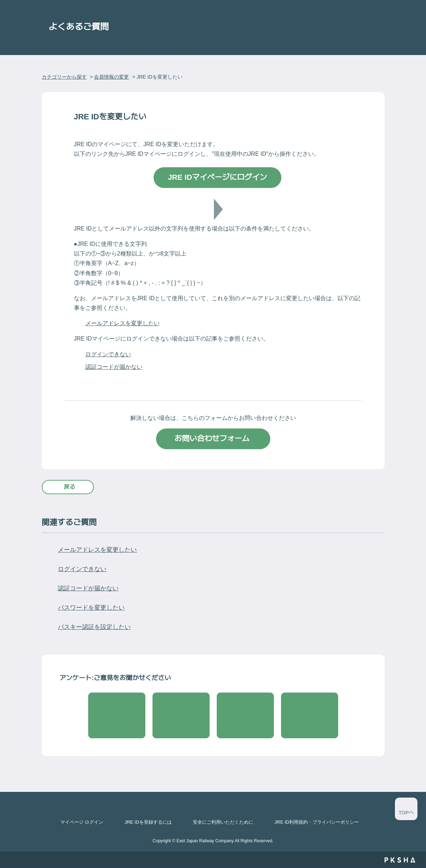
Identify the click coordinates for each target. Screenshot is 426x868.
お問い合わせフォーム (213, 438)
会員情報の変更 (111, 77)
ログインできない (108, 354)
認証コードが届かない (114, 367)
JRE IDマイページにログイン (217, 177)
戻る (70, 487)
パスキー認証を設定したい (94, 627)
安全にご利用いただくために (223, 822)
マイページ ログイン (82, 822)
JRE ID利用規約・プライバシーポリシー (317, 822)
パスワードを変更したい (91, 608)
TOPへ (406, 813)
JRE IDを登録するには (148, 822)
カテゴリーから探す (64, 77)
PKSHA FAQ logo (400, 860)
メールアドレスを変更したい (122, 323)
